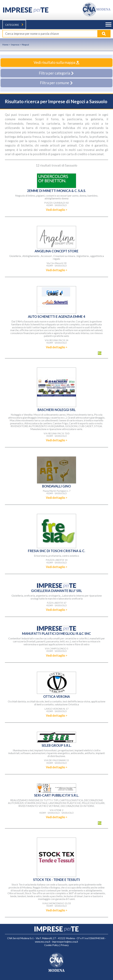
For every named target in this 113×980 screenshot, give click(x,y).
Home (5, 45)
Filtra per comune (57, 83)
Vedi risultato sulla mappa (56, 62)
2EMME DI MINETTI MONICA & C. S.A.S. (56, 191)
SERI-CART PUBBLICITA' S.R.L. (57, 795)
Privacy (65, 945)
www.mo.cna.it (43, 942)
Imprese (15, 45)
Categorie (14, 25)
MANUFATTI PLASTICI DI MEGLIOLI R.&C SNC (56, 633)
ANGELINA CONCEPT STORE (56, 251)
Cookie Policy (52, 945)
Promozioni (100, 353)
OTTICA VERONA (57, 696)
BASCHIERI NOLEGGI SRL (57, 410)
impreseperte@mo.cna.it (65, 942)
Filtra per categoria (56, 73)
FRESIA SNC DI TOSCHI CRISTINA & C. (56, 551)
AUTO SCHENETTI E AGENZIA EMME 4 (57, 316)
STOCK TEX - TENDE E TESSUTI (56, 880)
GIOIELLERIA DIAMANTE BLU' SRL (56, 591)
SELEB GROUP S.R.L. (57, 745)
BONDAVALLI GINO (56, 486)
